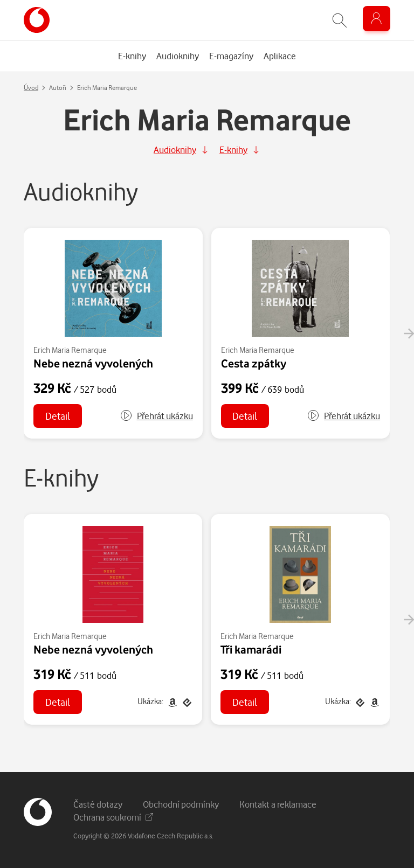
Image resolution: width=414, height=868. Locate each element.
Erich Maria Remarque (70, 350)
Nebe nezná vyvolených (93, 363)
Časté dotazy (98, 804)
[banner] (37, 20)
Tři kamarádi (251, 649)
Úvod (31, 88)
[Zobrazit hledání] (340, 20)
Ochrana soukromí (113, 817)
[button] (156, 416)
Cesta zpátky (254, 363)
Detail (58, 416)
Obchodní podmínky (181, 804)
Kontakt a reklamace (278, 804)
